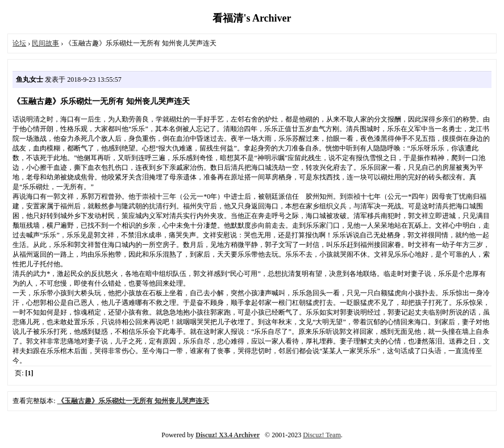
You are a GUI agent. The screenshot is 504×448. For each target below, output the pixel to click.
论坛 (19, 43)
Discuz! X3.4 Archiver (228, 435)
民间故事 (45, 43)
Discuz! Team (322, 435)
